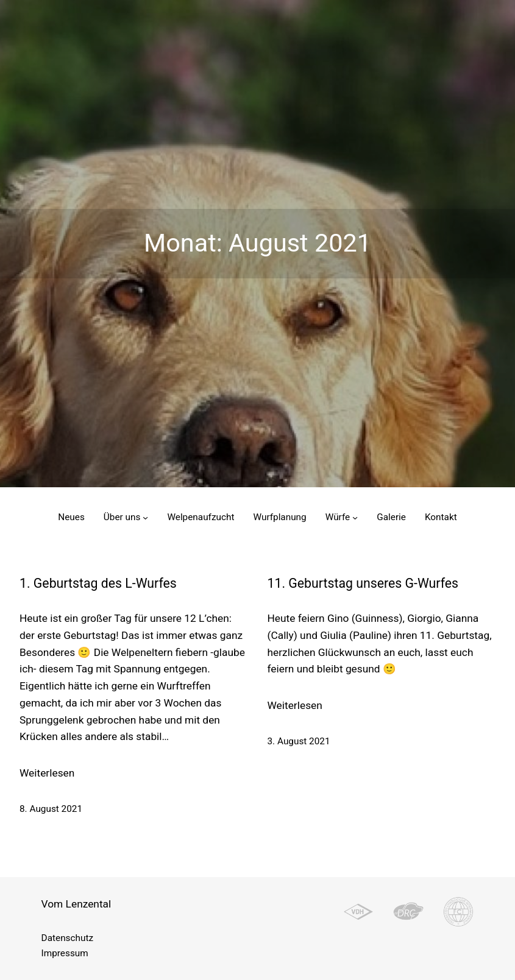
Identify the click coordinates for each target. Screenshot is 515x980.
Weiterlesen (47, 774)
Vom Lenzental (76, 904)
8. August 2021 (51, 809)
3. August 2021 (299, 741)
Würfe (338, 517)
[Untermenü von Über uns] (145, 517)
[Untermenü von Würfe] (355, 517)
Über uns (122, 517)
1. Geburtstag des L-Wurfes (98, 583)
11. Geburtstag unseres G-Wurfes (363, 583)
